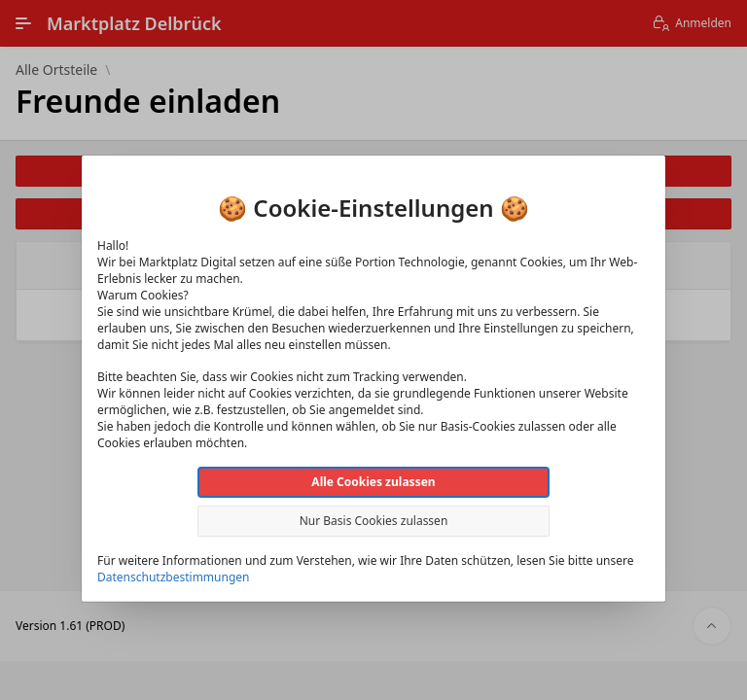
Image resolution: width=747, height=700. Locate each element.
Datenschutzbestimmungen (173, 577)
